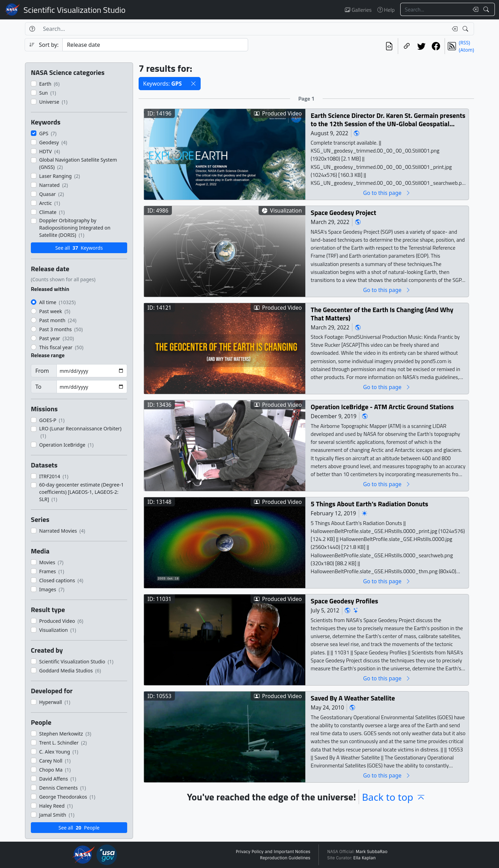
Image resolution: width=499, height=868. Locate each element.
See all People (79, 828)
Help (386, 10)
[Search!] (487, 9)
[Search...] (435, 9)
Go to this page (387, 193)
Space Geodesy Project (344, 212)
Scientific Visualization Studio (75, 10)
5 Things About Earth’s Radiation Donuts (370, 504)
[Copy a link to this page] (407, 46)
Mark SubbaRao (371, 852)
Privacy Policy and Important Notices (273, 852)
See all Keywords (79, 248)
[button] (193, 84)
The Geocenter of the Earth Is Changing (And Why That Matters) (382, 314)
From (42, 371)
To (38, 387)
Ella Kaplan (365, 858)
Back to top (394, 797)
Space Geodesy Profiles (345, 601)
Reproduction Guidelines (285, 858)
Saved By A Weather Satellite (353, 698)
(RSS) (464, 42)
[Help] (32, 29)
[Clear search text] (474, 9)
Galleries (358, 10)
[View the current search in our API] (389, 46)
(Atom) (466, 50)
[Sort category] (155, 45)
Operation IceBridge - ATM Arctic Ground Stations (382, 407)
